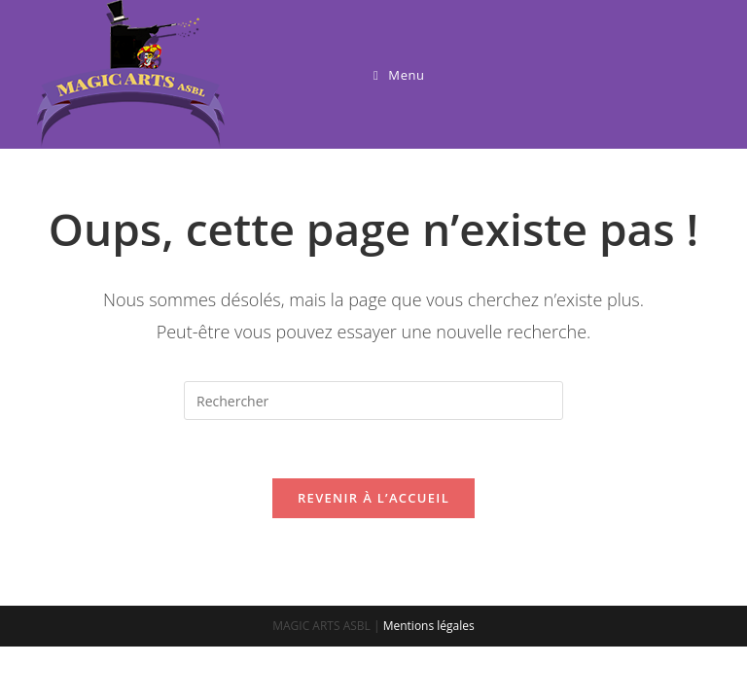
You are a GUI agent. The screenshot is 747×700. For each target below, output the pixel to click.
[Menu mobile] (399, 75)
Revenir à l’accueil (373, 498)
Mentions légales (429, 626)
